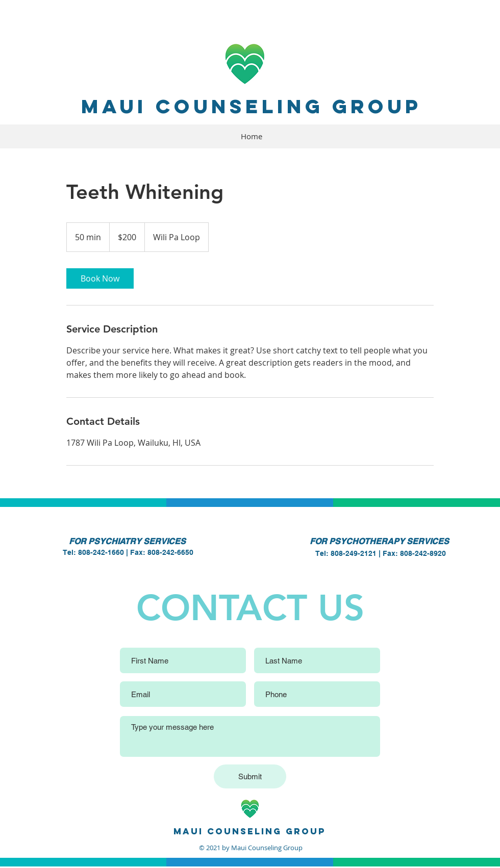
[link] (100, 278)
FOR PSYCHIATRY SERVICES (127, 541)
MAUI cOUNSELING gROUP (251, 106)
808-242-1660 (101, 552)
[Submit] (250, 776)
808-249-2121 (354, 553)
